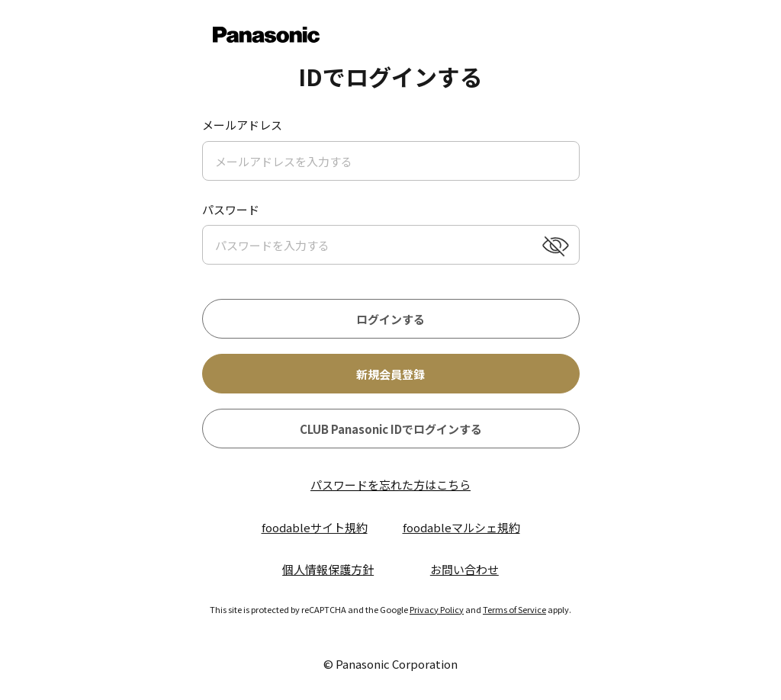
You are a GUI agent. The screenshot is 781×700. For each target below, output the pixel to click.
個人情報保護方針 (328, 569)
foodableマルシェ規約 (461, 527)
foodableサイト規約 (315, 527)
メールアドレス (242, 125)
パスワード (231, 209)
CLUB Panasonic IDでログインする (391, 429)
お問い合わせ (464, 569)
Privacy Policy (437, 609)
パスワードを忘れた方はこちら (390, 485)
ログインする (390, 319)
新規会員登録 (390, 374)
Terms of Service (514, 609)
